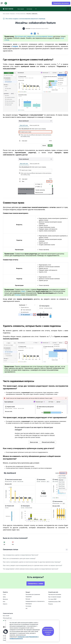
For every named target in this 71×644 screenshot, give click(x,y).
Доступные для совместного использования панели (34, 36)
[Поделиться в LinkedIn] (35, 34)
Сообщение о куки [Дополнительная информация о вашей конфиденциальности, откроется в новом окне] (23, 637)
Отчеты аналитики (21, 14)
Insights (15, 46)
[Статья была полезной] (4, 542)
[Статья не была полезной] (13, 542)
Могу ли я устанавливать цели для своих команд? (19, 558)
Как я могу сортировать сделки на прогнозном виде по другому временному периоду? (32, 562)
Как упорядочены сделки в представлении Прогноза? (21, 555)
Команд (18, 295)
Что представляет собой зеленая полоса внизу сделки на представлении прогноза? (31, 569)
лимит (23, 291)
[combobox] (36, 9)
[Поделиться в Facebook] (32, 34)
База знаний (6, 14)
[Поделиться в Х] (38, 34)
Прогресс (13, 14)
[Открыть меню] (4, 3)
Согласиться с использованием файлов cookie (48, 631)
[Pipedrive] (8, 3)
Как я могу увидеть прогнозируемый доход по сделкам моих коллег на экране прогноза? (33, 565)
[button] (6, 632)
